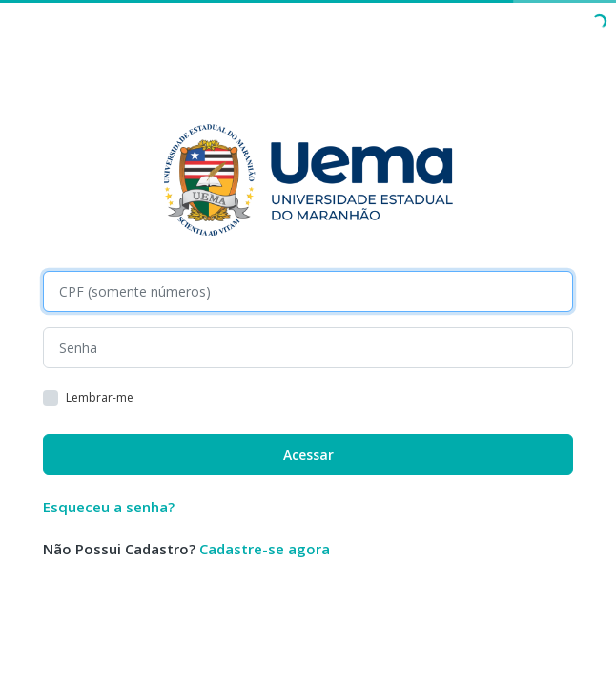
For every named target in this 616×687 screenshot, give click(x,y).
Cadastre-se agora (265, 549)
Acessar (308, 455)
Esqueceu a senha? (109, 507)
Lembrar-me (100, 398)
